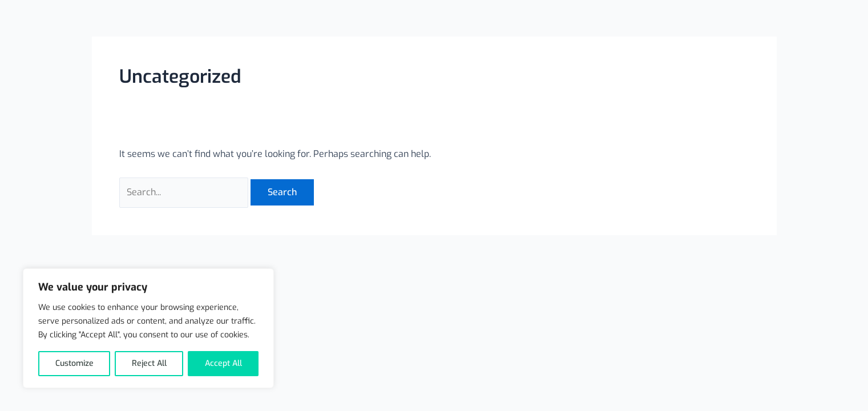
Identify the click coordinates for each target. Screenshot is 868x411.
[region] (148, 328)
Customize (74, 363)
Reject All (149, 363)
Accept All (223, 363)
